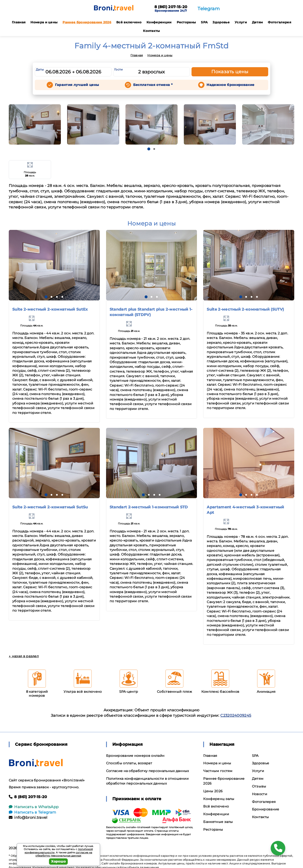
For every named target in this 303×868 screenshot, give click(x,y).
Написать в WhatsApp (34, 807)
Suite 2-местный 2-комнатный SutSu (50, 507)
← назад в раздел (24, 656)
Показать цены (230, 72)
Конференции (159, 22)
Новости (260, 794)
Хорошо (58, 861)
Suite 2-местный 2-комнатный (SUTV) (245, 309)
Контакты (151, 31)
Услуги (241, 22)
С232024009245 (236, 716)
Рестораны (186, 22)
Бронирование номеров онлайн (135, 756)
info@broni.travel (28, 818)
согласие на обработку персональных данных (64, 854)
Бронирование (266, 809)
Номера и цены (44, 22)
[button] (149, 149)
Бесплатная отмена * (153, 85)
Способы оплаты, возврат (129, 763)
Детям (257, 22)
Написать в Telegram (32, 812)
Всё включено (129, 22)
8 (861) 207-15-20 (171, 7)
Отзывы (259, 786)
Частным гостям (218, 771)
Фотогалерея (279, 22)
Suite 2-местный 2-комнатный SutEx (50, 309)
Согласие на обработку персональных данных (148, 771)
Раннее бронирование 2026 (87, 22)
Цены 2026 (213, 791)
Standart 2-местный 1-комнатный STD (149, 507)
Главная (19, 22)
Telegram (209, 9)
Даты (40, 69)
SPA (204, 22)
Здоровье (221, 22)
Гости (119, 69)
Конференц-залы (219, 799)
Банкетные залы (218, 822)
